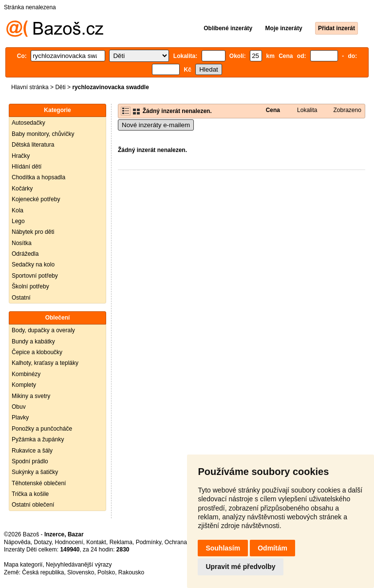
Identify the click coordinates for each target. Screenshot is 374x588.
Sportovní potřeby (35, 276)
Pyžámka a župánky (38, 439)
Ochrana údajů (184, 542)
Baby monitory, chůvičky (43, 134)
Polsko (106, 572)
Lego (18, 221)
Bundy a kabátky (33, 341)
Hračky (21, 156)
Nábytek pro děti (33, 232)
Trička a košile (30, 494)
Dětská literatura (33, 145)
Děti (60, 87)
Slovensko (81, 572)
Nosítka (22, 243)
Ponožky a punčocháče (42, 429)
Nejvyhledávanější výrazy (79, 565)
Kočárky (22, 189)
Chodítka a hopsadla (38, 177)
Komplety (24, 385)
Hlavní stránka (30, 87)
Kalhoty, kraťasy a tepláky (45, 363)
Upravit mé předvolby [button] (240, 567)
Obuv (19, 407)
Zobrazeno (347, 110)
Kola (18, 210)
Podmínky (149, 542)
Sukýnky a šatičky (35, 472)
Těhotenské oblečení (39, 483)
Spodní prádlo (30, 461)
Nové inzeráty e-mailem (156, 125)
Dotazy (42, 542)
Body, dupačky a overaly (43, 330)
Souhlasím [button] (223, 548)
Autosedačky (28, 123)
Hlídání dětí (27, 167)
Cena (273, 110)
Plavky (20, 417)
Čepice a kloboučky (37, 352)
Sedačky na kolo (33, 265)
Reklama (121, 542)
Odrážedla (25, 254)
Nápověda (17, 542)
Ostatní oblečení (33, 505)
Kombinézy (26, 374)
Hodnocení (69, 542)
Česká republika (43, 572)
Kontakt (96, 542)
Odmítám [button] (272, 548)
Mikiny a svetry (31, 396)
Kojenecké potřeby (36, 199)
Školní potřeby (30, 286)
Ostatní (21, 298)
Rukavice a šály (32, 451)
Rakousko (131, 572)
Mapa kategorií (23, 565)
